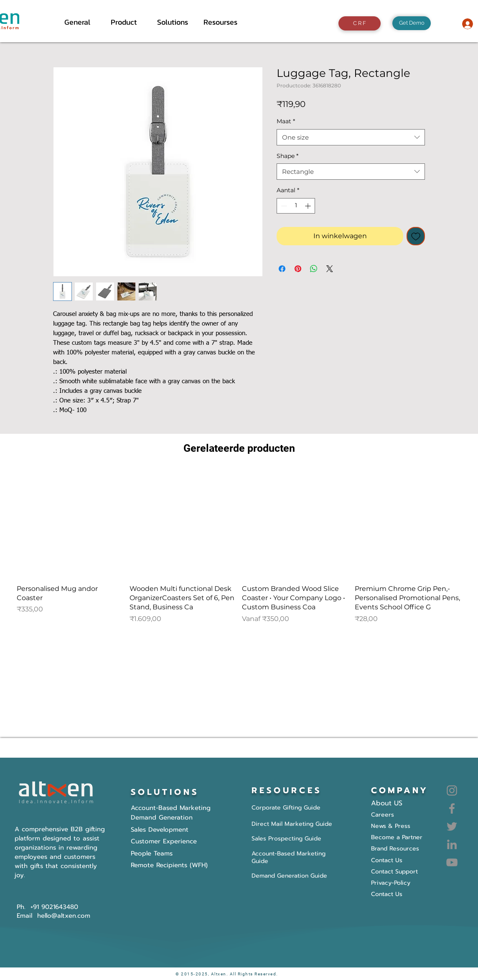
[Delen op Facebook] (282, 269)
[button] (128, 22)
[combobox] (351, 137)
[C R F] (360, 23)
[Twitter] (452, 826)
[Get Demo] (412, 23)
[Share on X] (330, 269)
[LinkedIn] (452, 844)
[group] (239, 547)
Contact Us (387, 894)
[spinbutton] (296, 206)
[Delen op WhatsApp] (314, 269)
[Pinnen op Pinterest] (298, 269)
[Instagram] (452, 790)
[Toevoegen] (416, 236)
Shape (287, 156)
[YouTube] (452, 862)
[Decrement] (283, 206)
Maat (286, 121)
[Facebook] (452, 808)
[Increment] (309, 206)
